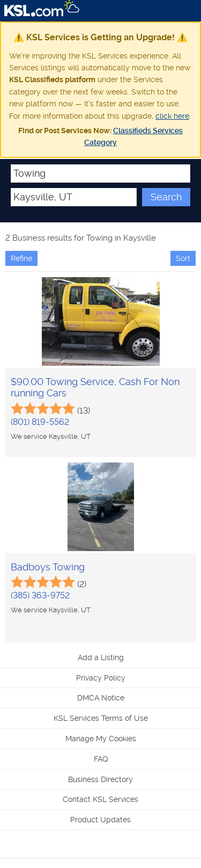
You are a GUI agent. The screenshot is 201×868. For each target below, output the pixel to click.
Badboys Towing (48, 567)
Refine (21, 258)
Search (166, 197)
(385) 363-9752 (40, 595)
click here (172, 116)
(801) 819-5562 (40, 422)
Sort (183, 258)
